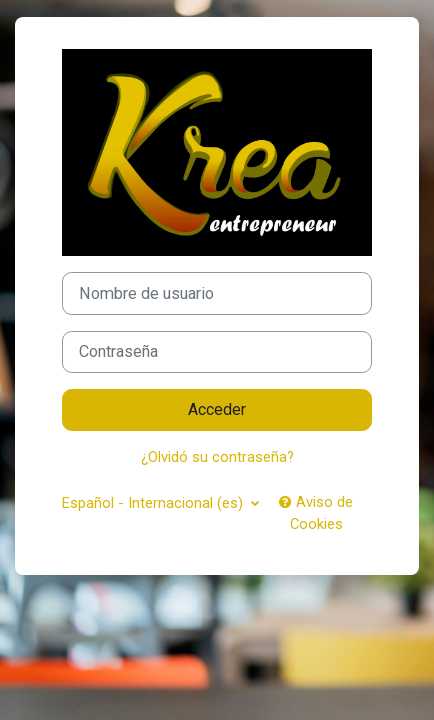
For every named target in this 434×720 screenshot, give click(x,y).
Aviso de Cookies (316, 513)
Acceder (217, 409)
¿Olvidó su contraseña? (217, 457)
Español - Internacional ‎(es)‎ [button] (154, 503)
